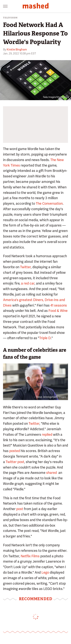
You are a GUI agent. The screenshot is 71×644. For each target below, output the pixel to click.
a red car (28, 283)
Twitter (25, 267)
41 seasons (59, 305)
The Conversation (49, 203)
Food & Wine (58, 311)
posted (15, 451)
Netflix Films (30, 556)
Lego (45, 572)
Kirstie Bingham (17, 50)
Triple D (45, 338)
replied (47, 434)
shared (51, 473)
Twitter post (15, 462)
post (19, 509)
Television (10, 18)
